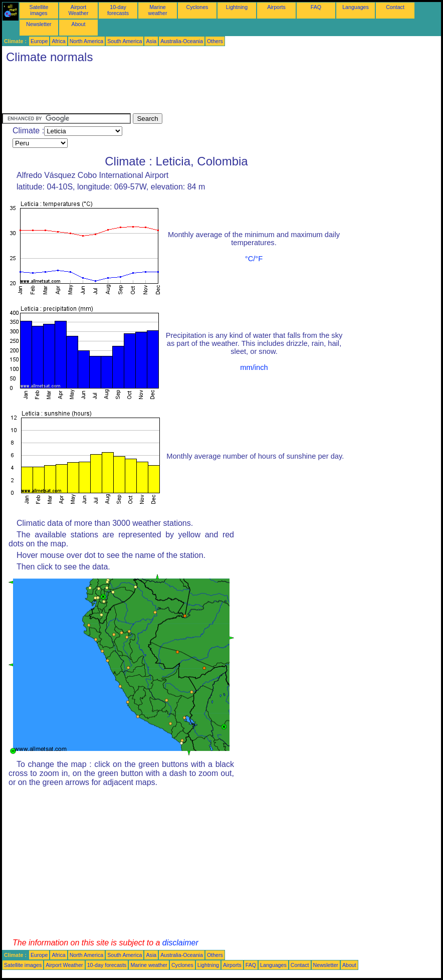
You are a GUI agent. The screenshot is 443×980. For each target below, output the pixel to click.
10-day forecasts (118, 10)
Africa (58, 41)
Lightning (237, 7)
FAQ (316, 7)
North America (87, 41)
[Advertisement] (184, 91)
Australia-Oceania (182, 41)
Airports (276, 7)
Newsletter (39, 24)
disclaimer (180, 943)
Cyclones (197, 7)
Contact (395, 7)
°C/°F (254, 259)
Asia (151, 41)
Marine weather (158, 10)
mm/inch (254, 367)
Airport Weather (78, 10)
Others (215, 41)
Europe (39, 41)
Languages (356, 7)
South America (125, 41)
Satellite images (39, 10)
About (79, 24)
